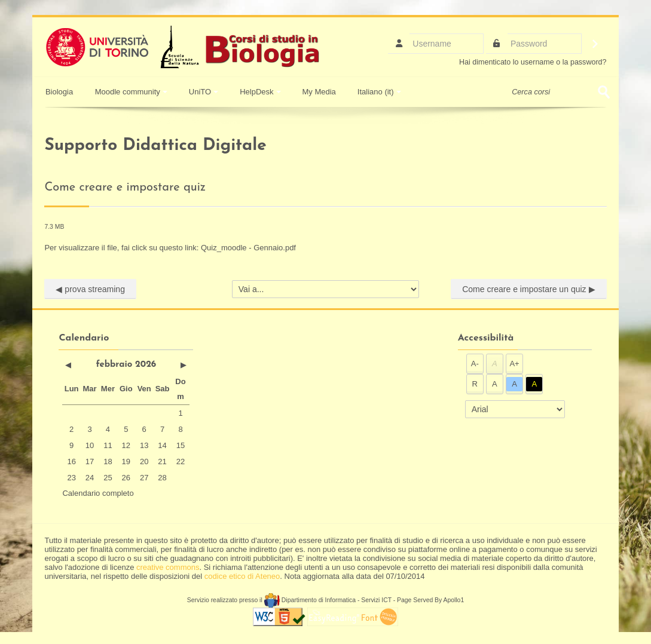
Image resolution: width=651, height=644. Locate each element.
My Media (319, 92)
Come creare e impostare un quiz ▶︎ (528, 289)
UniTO (204, 92)
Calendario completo (98, 493)
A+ (514, 364)
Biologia (58, 92)
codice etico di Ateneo (242, 576)
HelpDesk (260, 92)
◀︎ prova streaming (90, 289)
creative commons (168, 567)
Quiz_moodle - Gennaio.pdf (248, 248)
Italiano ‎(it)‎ (379, 92)
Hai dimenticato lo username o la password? (533, 62)
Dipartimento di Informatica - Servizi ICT (328, 600)
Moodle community (131, 92)
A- (475, 364)
